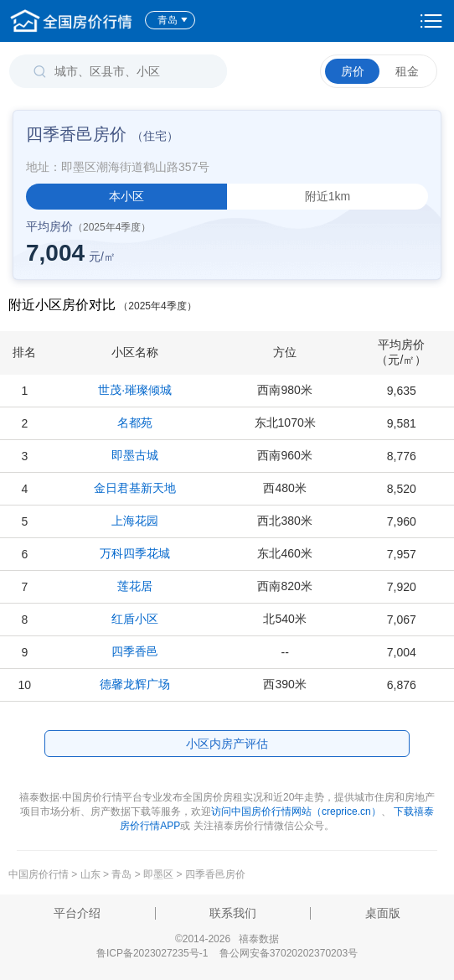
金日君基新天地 (135, 488)
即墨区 (158, 874)
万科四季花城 (135, 553)
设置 (431, 21)
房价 (353, 71)
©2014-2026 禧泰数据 (227, 939)
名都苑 (135, 423)
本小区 (126, 196)
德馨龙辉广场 (135, 684)
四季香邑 (135, 651)
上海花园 (135, 521)
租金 (407, 71)
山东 (90, 874)
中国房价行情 (40, 874)
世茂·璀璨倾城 (135, 390)
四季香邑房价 (215, 874)
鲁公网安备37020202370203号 (289, 953)
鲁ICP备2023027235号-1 (152, 953)
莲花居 (135, 586)
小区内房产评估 (227, 744)
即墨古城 (135, 455)
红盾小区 (135, 619)
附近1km (328, 196)
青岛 (173, 20)
